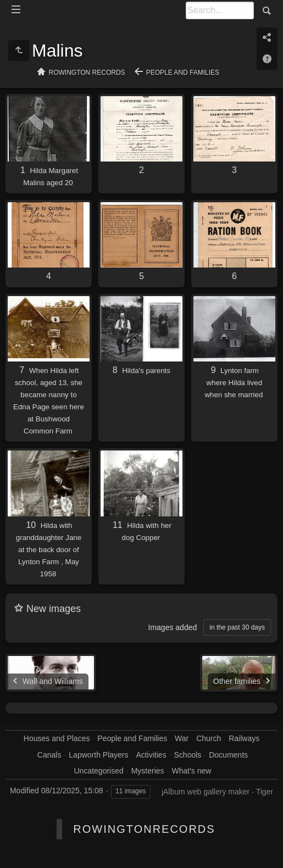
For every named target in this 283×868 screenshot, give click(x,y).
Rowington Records (87, 73)
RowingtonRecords (144, 829)
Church (209, 738)
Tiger (265, 792)
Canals (49, 755)
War (182, 738)
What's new (191, 771)
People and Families (183, 73)
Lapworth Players (98, 755)
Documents (228, 755)
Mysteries (148, 771)
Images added (173, 627)
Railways (244, 738)
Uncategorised (99, 771)
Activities (151, 755)
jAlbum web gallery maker (206, 792)
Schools (188, 755)
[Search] (220, 10)
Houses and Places (57, 738)
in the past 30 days (237, 627)
